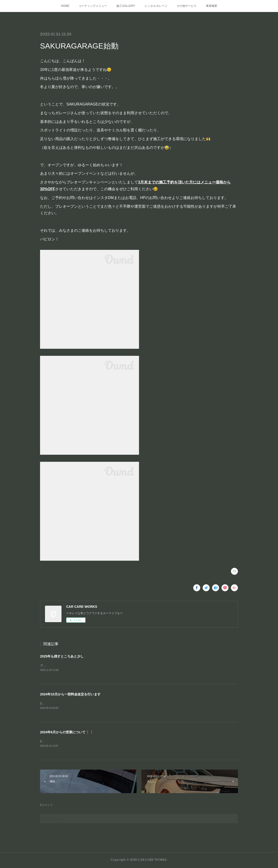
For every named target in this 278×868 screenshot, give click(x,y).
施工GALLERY (126, 6)
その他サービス (187, 6)
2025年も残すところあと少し (62, 656)
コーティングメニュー (93, 6)
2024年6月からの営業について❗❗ (67, 733)
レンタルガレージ (156, 6)
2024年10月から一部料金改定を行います (70, 695)
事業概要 (212, 6)
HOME (65, 6)
